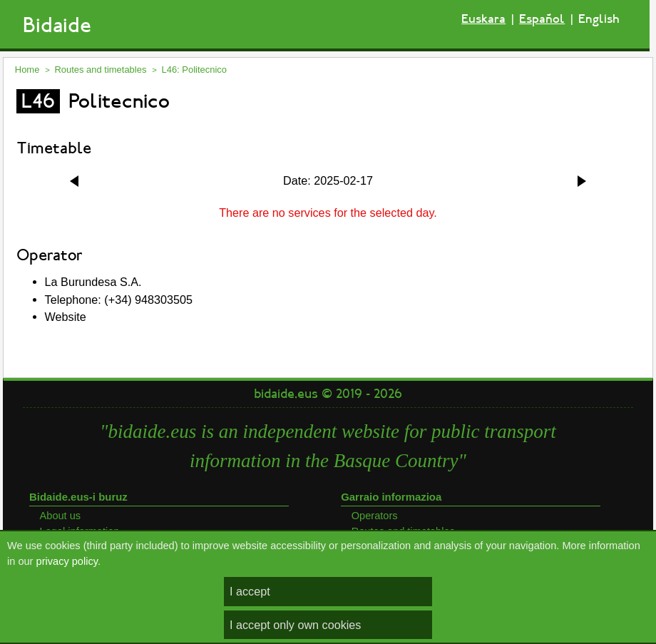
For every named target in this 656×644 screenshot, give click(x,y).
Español (542, 19)
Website (66, 317)
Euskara (483, 19)
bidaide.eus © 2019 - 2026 (328, 394)
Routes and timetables (100, 70)
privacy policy (67, 561)
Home (27, 70)
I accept (250, 591)
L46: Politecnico (194, 70)
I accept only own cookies (295, 625)
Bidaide (57, 25)
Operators (375, 516)
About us (61, 516)
